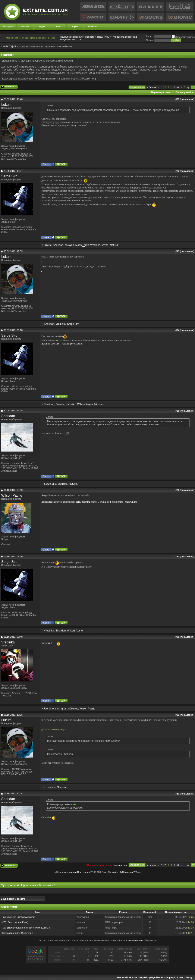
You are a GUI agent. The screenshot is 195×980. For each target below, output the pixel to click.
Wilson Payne (85, 404)
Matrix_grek (82, 245)
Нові (58, 27)
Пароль (150, 40)
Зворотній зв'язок (127, 977)
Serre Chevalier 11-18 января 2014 (120, 872)
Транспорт (92, 27)
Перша (151, 87)
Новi (125, 865)
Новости (90, 37)
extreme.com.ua (135, 940)
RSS (54, 38)
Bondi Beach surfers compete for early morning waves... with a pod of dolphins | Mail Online (89, 502)
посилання (187, 99)
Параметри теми (161, 92)
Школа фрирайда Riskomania (17, 933)
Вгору (189, 977)
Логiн (149, 36)
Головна (25, 27)
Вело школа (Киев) (18, 922)
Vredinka (95, 245)
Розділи (42, 27)
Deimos (60, 404)
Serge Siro (9, 176)
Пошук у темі (183, 92)
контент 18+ (48, 643)
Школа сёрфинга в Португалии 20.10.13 (78, 872)
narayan (69, 245)
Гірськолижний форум (71, 37)
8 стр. (187, 87)
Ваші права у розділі (13, 899)
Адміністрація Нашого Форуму (157, 977)
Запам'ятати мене (183, 37)
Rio (46, 709)
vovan (105, 245)
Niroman (99, 404)
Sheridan (58, 245)
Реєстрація (8, 27)
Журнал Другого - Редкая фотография (62, 344)
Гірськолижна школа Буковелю (18, 917)
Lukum (6, 105)
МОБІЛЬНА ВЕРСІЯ (17, 38)
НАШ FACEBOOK (40, 38)
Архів (180, 977)
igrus (64, 709)
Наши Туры (103, 37)
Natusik (114, 245)
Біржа (75, 27)
